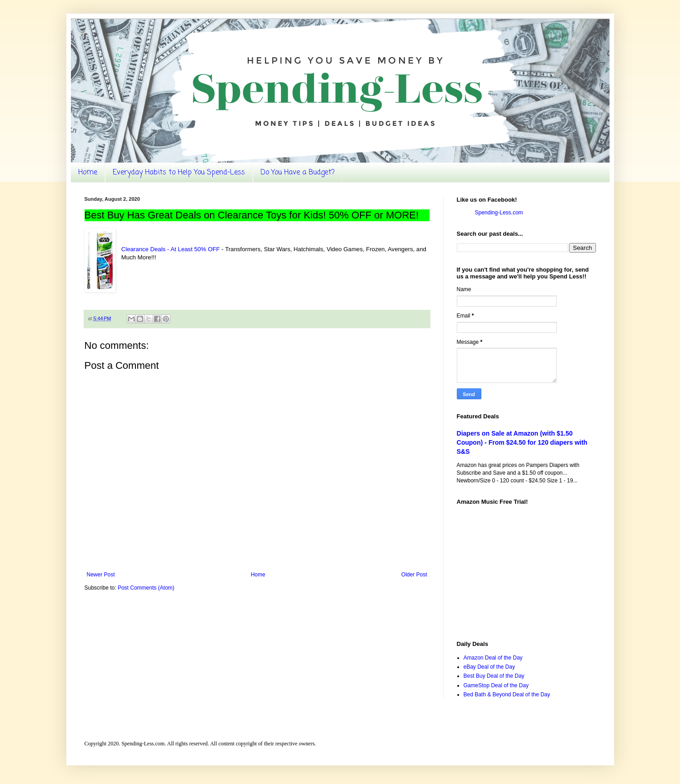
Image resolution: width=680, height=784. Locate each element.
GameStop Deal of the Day (496, 685)
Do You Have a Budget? (297, 173)
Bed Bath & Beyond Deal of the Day (507, 695)
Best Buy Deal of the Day (494, 676)
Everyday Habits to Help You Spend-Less (179, 173)
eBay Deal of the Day (489, 667)
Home (88, 173)
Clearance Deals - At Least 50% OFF (171, 249)
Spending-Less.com (499, 213)
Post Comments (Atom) (146, 588)
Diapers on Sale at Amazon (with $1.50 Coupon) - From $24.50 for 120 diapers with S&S (522, 442)
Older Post (414, 575)
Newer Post (101, 575)
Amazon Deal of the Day (493, 658)
